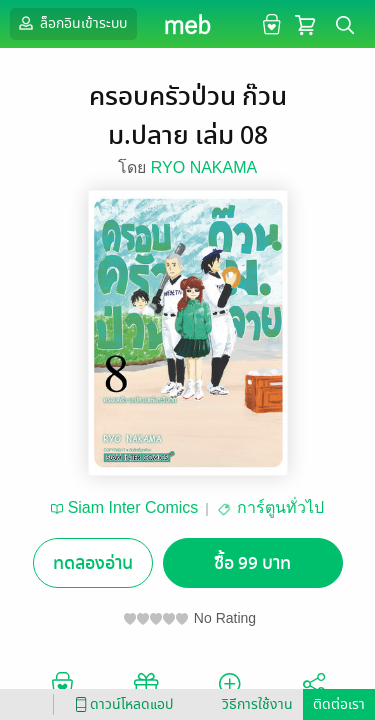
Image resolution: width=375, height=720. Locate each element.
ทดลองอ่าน (93, 563)
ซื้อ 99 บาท (252, 563)
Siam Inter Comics (133, 507)
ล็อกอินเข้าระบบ (71, 23)
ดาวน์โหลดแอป (121, 704)
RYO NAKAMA (204, 167)
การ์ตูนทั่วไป (280, 507)
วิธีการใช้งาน (257, 704)
